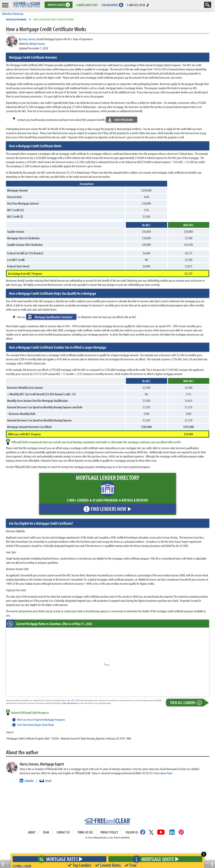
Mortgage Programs (16, 19)
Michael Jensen (37, 44)
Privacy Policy (109, 832)
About (32, 832)
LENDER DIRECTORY (87, 5)
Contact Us (63, 832)
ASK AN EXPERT (110, 5)
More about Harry (163, 773)
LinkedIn (29, 781)
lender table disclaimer (70, 703)
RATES (58, 5)
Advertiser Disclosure (13, 14)
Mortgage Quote (155, 859)
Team (46, 832)
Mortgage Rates (59, 859)
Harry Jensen (29, 39)
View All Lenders (187, 703)
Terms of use (85, 832)
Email (48, 781)
